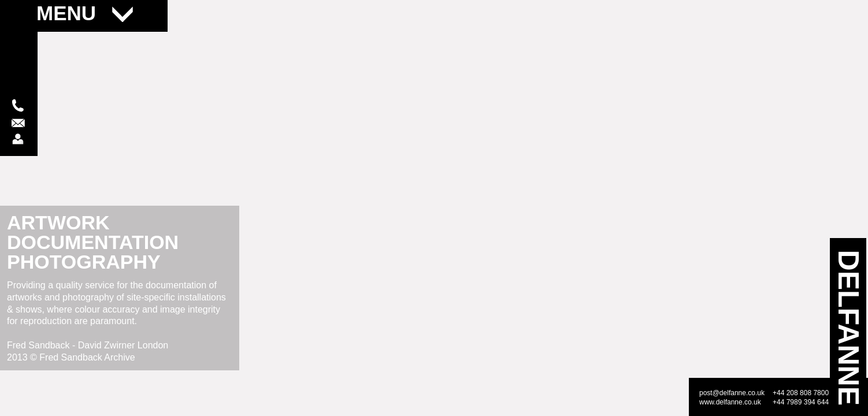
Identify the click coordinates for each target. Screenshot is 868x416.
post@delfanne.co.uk (732, 393)
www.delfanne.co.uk (730, 402)
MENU (85, 13)
